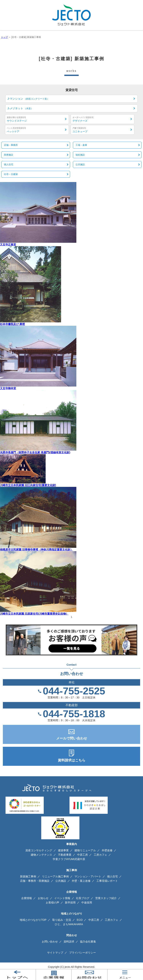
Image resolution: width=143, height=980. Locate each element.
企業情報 (27, 898)
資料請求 (69, 942)
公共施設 (61, 881)
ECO (80, 920)
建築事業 (63, 850)
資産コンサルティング (39, 850)
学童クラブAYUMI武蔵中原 (69, 859)
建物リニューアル (85, 850)
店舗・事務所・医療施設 (35, 881)
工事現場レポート (107, 881)
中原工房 (82, 855)
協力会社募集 (88, 942)
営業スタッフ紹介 (106, 898)
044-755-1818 (74, 714)
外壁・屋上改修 (81, 881)
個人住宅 (112, 876)
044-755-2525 (74, 691)
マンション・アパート (88, 876)
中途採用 (87, 903)
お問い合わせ (50, 942)
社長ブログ (83, 898)
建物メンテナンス (41, 855)
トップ (4, 37)
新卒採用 (70, 903)
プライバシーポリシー (82, 953)
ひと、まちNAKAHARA (69, 924)
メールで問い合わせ (72, 738)
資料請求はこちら (72, 760)
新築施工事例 (28, 876)
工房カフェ (100, 855)
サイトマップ (55, 953)
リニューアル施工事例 (55, 876)
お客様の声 (53, 903)
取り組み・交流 (62, 920)
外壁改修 (107, 850)
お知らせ (43, 898)
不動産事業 (65, 855)
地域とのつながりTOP (33, 920)
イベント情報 (62, 898)
